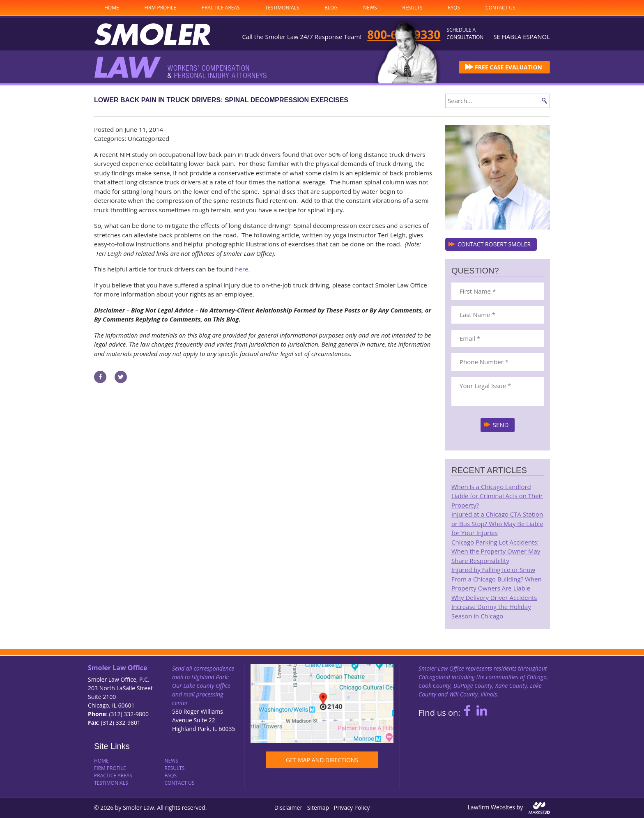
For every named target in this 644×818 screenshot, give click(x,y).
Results (413, 8)
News (370, 8)
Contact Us (500, 8)
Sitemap (318, 808)
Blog (331, 8)
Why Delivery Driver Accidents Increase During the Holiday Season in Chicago (494, 607)
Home (112, 8)
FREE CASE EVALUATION (508, 67)
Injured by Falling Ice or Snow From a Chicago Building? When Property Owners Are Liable (497, 579)
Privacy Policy (352, 808)
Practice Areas (221, 8)
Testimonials (282, 8)
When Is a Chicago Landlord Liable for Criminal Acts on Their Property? (497, 496)
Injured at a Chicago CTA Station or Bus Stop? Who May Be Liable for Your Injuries (497, 523)
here (241, 269)
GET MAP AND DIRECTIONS (322, 760)
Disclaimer (288, 808)
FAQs (454, 8)
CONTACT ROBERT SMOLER (494, 244)
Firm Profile (160, 8)
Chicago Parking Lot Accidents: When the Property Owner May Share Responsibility (496, 551)
